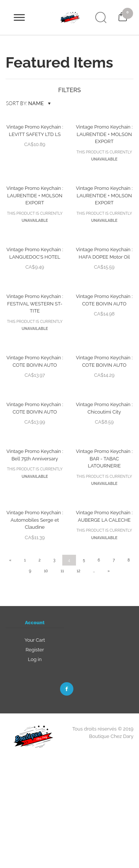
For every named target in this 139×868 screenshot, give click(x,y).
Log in (35, 659)
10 (46, 571)
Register (35, 650)
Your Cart (35, 640)
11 (62, 571)
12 (79, 571)
